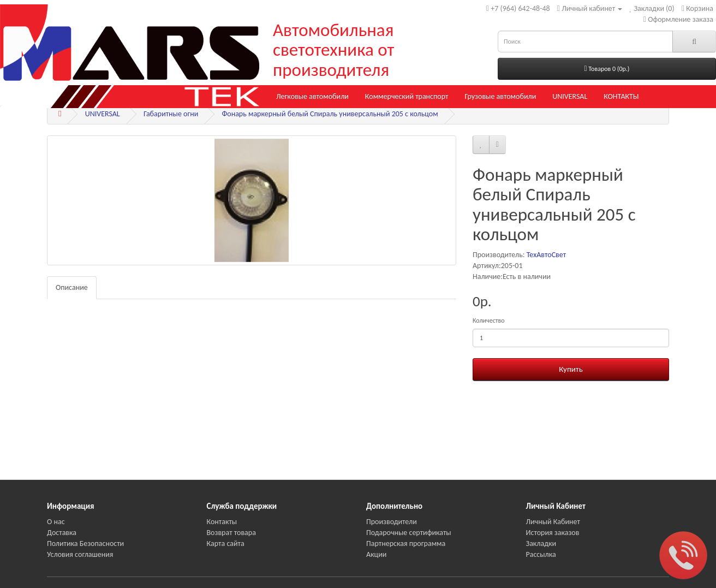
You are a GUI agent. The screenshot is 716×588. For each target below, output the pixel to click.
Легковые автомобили (312, 96)
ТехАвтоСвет (546, 255)
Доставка (62, 533)
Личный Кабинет (553, 522)
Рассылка (541, 554)
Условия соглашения (80, 554)
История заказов (553, 533)
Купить (571, 369)
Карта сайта (226, 544)
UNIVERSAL (570, 96)
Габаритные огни (171, 114)
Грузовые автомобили (500, 96)
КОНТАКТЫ (621, 96)
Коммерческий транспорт (407, 96)
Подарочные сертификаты (409, 533)
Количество (488, 320)
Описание (72, 287)
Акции (376, 554)
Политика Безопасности (85, 544)
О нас (56, 522)
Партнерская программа (406, 544)
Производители (392, 522)
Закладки (541, 544)
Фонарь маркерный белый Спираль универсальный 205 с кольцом (330, 114)
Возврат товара (231, 533)
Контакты (222, 522)
